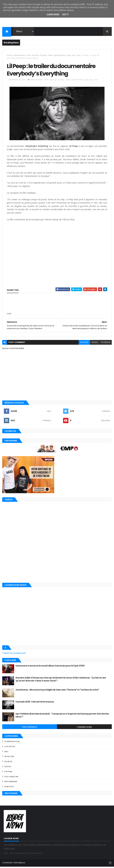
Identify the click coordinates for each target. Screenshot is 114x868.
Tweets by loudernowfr (14, 654)
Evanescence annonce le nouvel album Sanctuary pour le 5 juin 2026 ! (50, 667)
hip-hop (36, 56)
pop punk (8, 773)
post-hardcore (11, 778)
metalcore (9, 758)
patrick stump (60, 56)
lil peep (43, 56)
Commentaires (84, 728)
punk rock (9, 788)
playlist (8, 768)
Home (9, 56)
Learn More (53, 15)
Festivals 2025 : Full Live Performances (35, 703)
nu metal (8, 763)
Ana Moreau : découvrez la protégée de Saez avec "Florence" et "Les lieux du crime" (57, 691)
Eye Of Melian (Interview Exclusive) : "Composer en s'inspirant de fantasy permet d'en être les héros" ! (62, 717)
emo (29, 56)
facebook (106, 344)
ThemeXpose (19, 864)
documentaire (19, 56)
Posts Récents (30, 728)
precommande (11, 783)
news (50, 56)
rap (73, 56)
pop (69, 56)
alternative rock (12, 743)
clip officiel (10, 748)
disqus (95, 344)
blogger (84, 344)
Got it (65, 15)
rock (78, 56)
